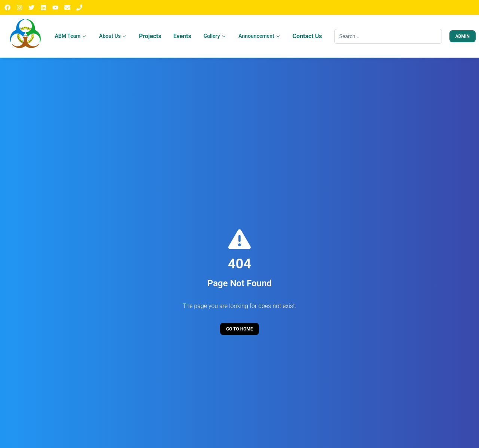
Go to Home (239, 329)
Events (182, 36)
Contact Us (307, 36)
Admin (463, 36)
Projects (150, 36)
